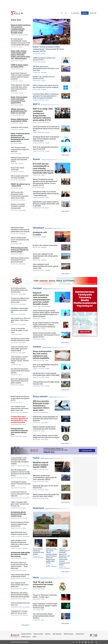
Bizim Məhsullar (57, 634)
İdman (36, 577)
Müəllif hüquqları (69, 634)
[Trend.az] (17, 13)
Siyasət (36, 159)
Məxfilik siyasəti (26, 637)
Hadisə (36, 458)
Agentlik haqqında (26, 634)
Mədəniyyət (38, 508)
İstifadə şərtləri (80, 634)
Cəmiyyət (37, 288)
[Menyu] (93, 13)
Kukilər (35, 637)
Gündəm (37, 347)
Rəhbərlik (48, 634)
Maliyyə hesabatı (38, 634)
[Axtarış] (62, 13)
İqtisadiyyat (38, 228)
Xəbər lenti (16, 20)
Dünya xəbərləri (40, 396)
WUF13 (36, 104)
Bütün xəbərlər (65, 155)
